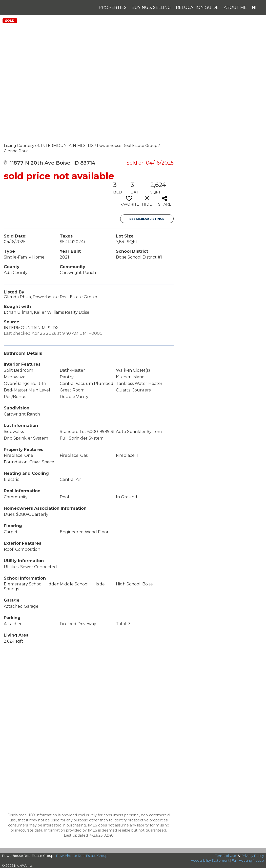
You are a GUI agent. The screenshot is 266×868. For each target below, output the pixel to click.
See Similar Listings (147, 219)
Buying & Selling (151, 7)
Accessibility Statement (210, 860)
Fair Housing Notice (248, 860)
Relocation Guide (197, 7)
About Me (235, 7)
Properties (113, 7)
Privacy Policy (253, 856)
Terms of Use (226, 856)
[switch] (129, 203)
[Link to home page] (13, 8)
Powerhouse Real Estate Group (82, 856)
